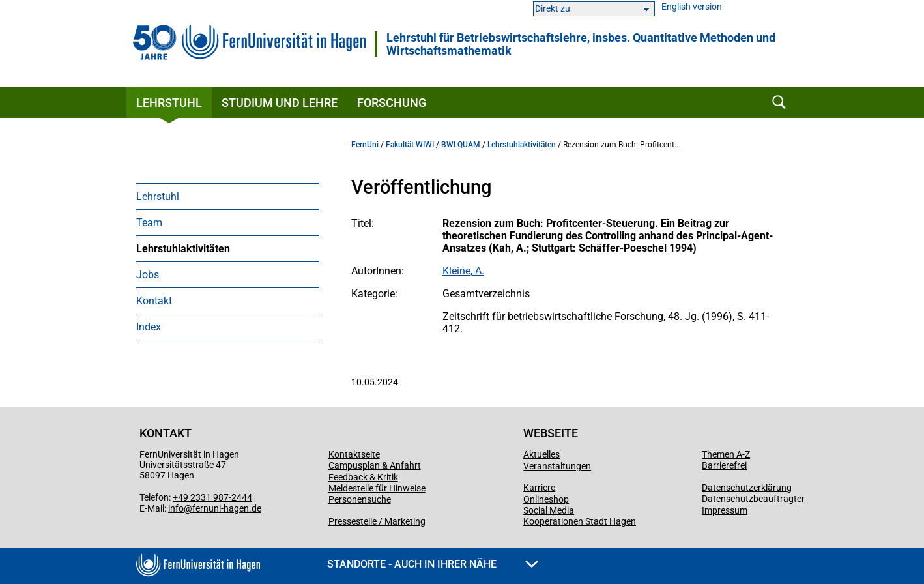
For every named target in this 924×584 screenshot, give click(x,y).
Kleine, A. (463, 271)
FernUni (365, 145)
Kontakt (154, 301)
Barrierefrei (724, 465)
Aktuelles (541, 454)
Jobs (148, 275)
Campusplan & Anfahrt (375, 465)
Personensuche (360, 499)
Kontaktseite (354, 454)
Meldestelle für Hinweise (377, 488)
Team (149, 223)
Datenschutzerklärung (747, 488)
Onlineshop (546, 499)
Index (149, 327)
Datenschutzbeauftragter (753, 499)
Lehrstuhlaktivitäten (183, 249)
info (176, 508)
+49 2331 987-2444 (212, 497)
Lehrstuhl (169, 103)
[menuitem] (227, 196)
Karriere (539, 488)
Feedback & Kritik (363, 477)
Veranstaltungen (557, 466)
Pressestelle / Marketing (377, 521)
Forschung (392, 103)
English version (692, 7)
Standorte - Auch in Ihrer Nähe (433, 564)
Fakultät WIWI (410, 145)
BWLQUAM (461, 145)
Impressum (725, 510)
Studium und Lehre (280, 103)
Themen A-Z (726, 454)
